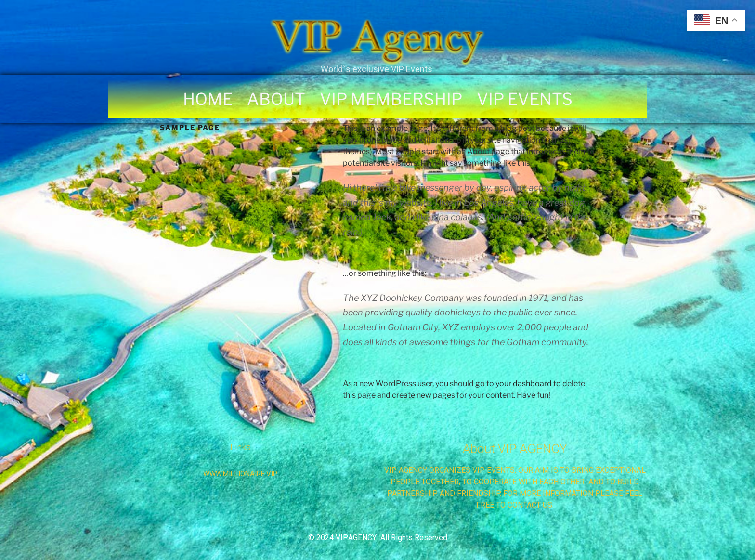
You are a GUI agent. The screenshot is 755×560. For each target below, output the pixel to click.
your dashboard (524, 384)
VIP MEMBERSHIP (391, 99)
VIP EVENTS (525, 99)
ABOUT (276, 99)
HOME (208, 99)
